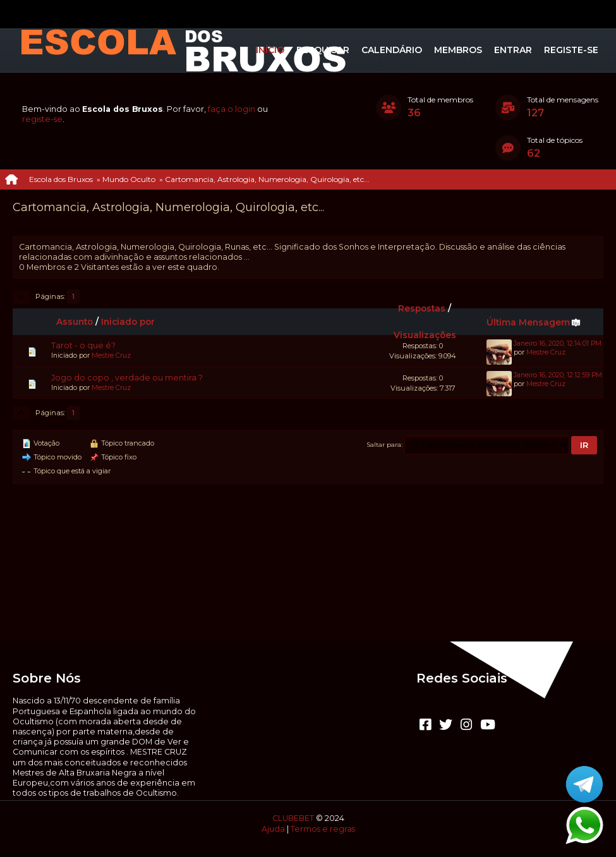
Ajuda (273, 829)
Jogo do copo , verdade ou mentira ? (127, 378)
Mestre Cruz (111, 356)
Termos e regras (323, 829)
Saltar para (384, 444)
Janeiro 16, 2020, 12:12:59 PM (558, 375)
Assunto (75, 322)
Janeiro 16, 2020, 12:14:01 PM (558, 343)
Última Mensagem (534, 322)
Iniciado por (128, 322)
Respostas (422, 308)
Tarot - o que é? (83, 345)
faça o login (232, 109)
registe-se (42, 119)
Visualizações (425, 335)
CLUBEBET (293, 818)
